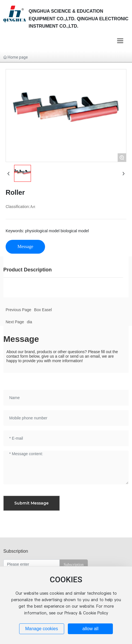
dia (29, 322)
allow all (90, 629)
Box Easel (43, 310)
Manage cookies (42, 629)
